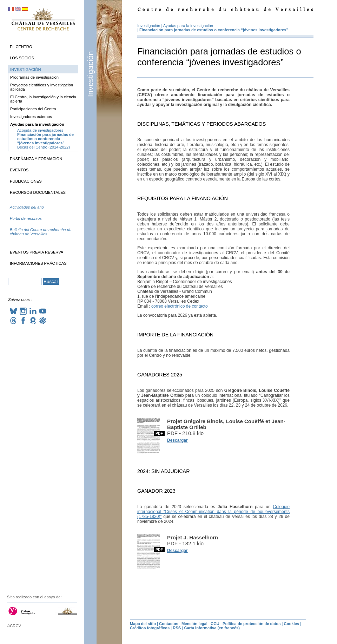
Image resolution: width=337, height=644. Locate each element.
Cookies (292, 624)
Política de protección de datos (252, 624)
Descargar (177, 440)
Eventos (19, 170)
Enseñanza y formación (36, 159)
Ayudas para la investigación (188, 26)
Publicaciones (26, 181)
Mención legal (194, 624)
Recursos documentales (38, 192)
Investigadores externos (31, 117)
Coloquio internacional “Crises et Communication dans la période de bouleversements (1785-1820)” (213, 512)
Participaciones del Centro (33, 109)
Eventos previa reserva (37, 252)
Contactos (169, 624)
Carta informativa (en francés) (212, 628)
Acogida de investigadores (40, 130)
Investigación (90, 74)
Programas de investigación (34, 77)
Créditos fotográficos (150, 628)
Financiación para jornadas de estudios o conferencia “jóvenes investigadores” (214, 30)
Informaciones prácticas (38, 263)
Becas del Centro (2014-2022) (44, 147)
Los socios (22, 58)
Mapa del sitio (143, 624)
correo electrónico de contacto (180, 306)
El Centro (21, 47)
